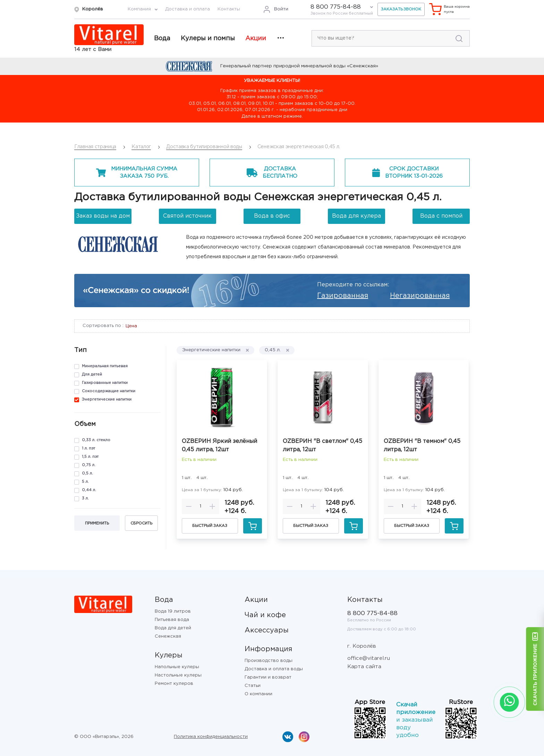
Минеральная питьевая (105, 366)
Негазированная (420, 296)
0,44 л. (89, 490)
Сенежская (168, 636)
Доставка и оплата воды (274, 669)
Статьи (253, 686)
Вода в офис (272, 216)
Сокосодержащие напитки (109, 391)
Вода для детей (173, 628)
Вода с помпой (441, 216)
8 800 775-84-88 (336, 7)
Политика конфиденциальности (211, 737)
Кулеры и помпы (208, 39)
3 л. (85, 498)
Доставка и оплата (188, 9)
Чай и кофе (265, 615)
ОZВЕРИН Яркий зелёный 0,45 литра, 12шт (219, 446)
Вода (162, 39)
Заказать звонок (401, 9)
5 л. (85, 482)
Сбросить (141, 523)
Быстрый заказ (210, 526)
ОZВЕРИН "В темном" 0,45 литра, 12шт (422, 446)
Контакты (229, 9)
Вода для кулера (356, 216)
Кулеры (169, 655)
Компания (139, 9)
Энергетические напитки (107, 400)
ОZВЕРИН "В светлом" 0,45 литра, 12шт (322, 446)
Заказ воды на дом (103, 216)
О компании (258, 694)
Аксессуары (267, 630)
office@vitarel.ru (369, 658)
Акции (256, 39)
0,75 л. (89, 465)
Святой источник (187, 216)
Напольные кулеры (177, 667)
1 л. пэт (88, 448)
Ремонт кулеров (174, 684)
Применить (97, 523)
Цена (131, 326)
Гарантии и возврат (268, 677)
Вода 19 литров (173, 611)
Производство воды (269, 661)
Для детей (92, 375)
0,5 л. (87, 473)
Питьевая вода (172, 620)
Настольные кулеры (178, 675)
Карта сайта (364, 667)
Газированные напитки (105, 383)
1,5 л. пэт (90, 457)
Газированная (343, 296)
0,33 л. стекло (96, 440)
